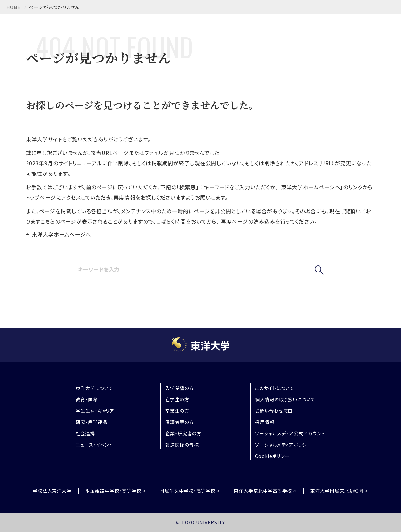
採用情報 (265, 422)
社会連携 (85, 433)
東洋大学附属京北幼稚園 (337, 491)
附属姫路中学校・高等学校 (113, 491)
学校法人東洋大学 (52, 491)
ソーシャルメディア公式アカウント (290, 433)
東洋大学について (94, 388)
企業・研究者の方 (183, 433)
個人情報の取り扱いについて (285, 399)
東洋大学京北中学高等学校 (263, 491)
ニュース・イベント (94, 445)
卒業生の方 (177, 411)
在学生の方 (177, 399)
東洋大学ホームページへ (61, 234)
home (14, 7)
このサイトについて (275, 388)
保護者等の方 (180, 422)
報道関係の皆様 (182, 445)
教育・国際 (87, 399)
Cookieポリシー (273, 456)
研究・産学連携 (92, 422)
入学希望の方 (180, 388)
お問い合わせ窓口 (274, 411)
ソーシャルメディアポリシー (283, 445)
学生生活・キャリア (95, 411)
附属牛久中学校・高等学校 (188, 491)
